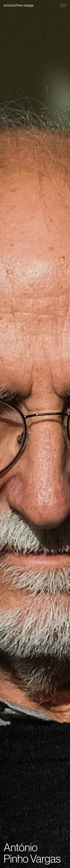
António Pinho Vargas (19, 5)
